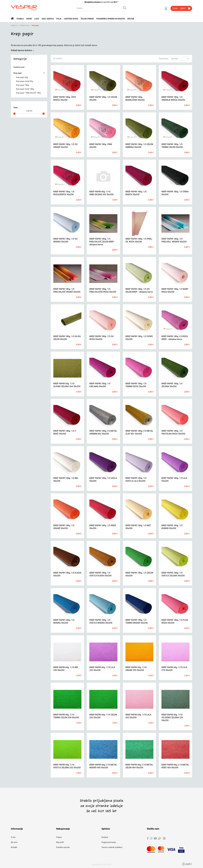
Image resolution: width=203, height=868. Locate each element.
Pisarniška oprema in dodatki (111, 19)
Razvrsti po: (164, 59)
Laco (37, 19)
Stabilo (20, 19)
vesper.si (14, 25)
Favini (29, 19)
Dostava (105, 837)
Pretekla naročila (63, 847)
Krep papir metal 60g (24, 81)
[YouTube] (155, 838)
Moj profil (60, 842)
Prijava (166, 8)
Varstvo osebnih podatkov (112, 847)
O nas (13, 837)
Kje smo (14, 842)
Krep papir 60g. (22, 77)
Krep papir (35, 25)
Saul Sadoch (48, 19)
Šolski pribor (87, 19)
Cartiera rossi (71, 19)
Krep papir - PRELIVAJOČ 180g (28, 93)
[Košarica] (181, 8)
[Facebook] (148, 838)
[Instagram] (151, 838)
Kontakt (14, 847)
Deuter (131, 19)
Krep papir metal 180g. (25, 89)
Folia (59, 19)
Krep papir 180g (22, 85)
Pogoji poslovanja (109, 842)
